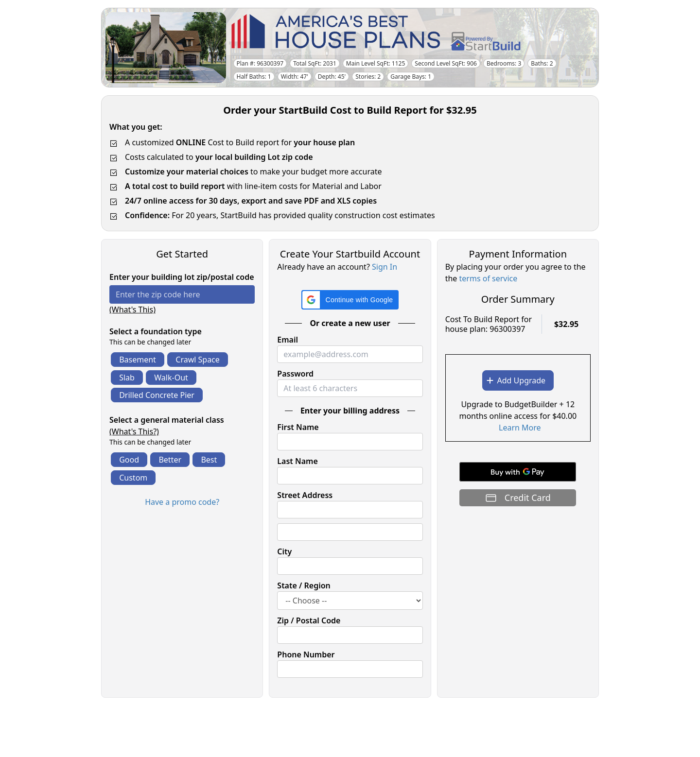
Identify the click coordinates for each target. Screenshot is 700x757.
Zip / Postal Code (309, 620)
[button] (350, 300)
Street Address (305, 495)
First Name (298, 427)
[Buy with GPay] (518, 472)
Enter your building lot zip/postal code (182, 277)
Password (295, 374)
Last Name (297, 461)
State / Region (304, 585)
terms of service (489, 278)
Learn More (520, 428)
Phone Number (306, 654)
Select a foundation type (156, 331)
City (284, 551)
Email (288, 340)
